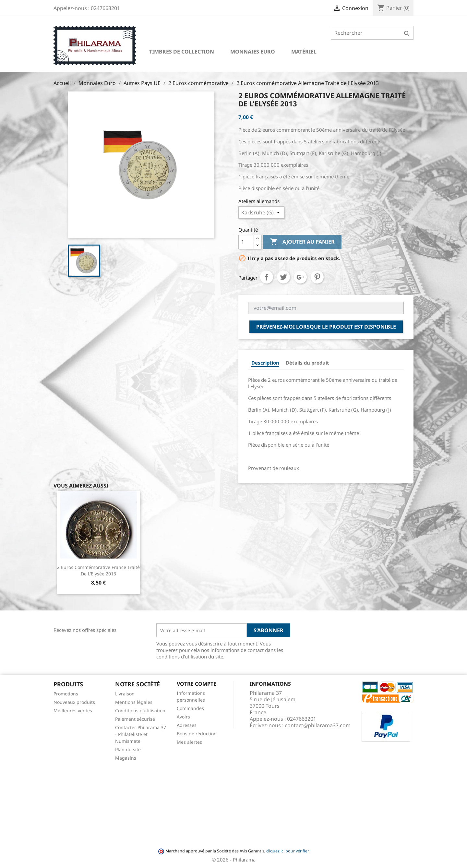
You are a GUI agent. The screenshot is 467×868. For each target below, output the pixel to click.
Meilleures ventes (73, 711)
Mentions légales (134, 702)
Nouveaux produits (74, 702)
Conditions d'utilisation (140, 711)
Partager (267, 277)
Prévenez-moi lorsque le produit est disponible (326, 327)
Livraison (125, 694)
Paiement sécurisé (135, 719)
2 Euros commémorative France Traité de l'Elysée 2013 (98, 570)
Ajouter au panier (302, 242)
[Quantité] (246, 242)
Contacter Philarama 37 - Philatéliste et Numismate (141, 734)
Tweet (283, 277)
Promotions (66, 694)
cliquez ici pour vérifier (287, 851)
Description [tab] (265, 363)
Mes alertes (189, 742)
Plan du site (128, 749)
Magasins (126, 758)
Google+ (300, 277)
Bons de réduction (197, 734)
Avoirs (183, 717)
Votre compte (197, 684)
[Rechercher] (372, 33)
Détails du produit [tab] (307, 363)
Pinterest (317, 277)
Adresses (187, 725)
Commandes (190, 708)
